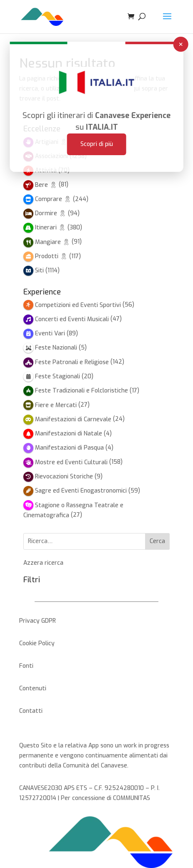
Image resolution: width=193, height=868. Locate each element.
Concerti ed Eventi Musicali (72, 319)
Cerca (157, 541)
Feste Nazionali (56, 348)
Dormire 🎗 (51, 213)
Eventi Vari (50, 333)
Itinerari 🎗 (50, 228)
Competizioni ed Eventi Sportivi (78, 305)
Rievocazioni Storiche (64, 477)
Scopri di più (97, 132)
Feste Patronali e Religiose (72, 362)
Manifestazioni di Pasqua (69, 448)
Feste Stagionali (58, 376)
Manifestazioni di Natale (69, 434)
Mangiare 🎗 (53, 242)
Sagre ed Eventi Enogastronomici (81, 491)
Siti (39, 270)
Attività (46, 170)
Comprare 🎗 (53, 199)
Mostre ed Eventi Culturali (71, 462)
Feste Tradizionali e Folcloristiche (81, 391)
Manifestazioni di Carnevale (73, 419)
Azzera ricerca (43, 563)
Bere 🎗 (46, 185)
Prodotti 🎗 (51, 256)
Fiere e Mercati (56, 405)
